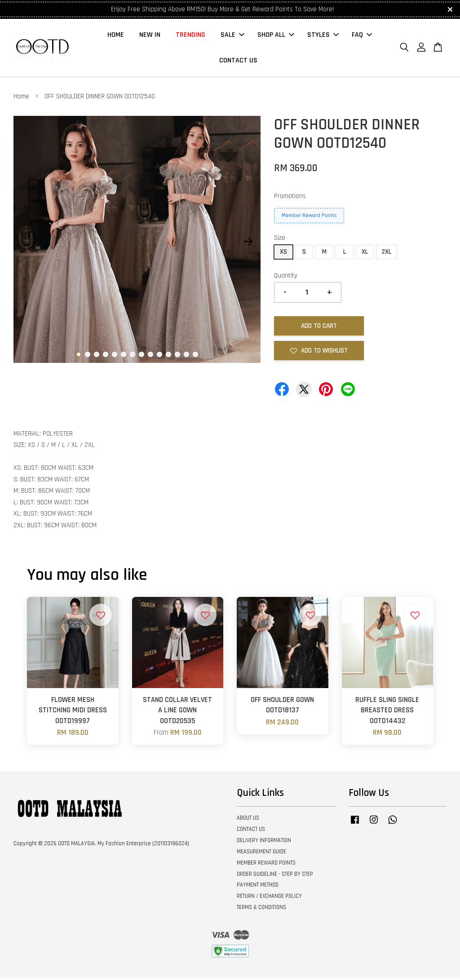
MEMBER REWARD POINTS (266, 865)
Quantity (286, 277)
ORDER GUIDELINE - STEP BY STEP (275, 876)
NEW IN (150, 36)
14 (195, 357)
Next (248, 243)
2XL (387, 254)
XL (365, 254)
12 (177, 357)
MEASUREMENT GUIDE (261, 853)
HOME (116, 36)
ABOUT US (248, 820)
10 (159, 357)
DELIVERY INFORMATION (264, 842)
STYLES (323, 36)
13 (186, 357)
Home (21, 99)
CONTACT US (238, 62)
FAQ (362, 36)
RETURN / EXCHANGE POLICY (269, 898)
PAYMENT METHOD (258, 887)
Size (280, 240)
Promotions (290, 198)
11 (168, 357)
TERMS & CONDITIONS (261, 909)
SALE (232, 36)
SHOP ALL (276, 36)
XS (283, 254)
